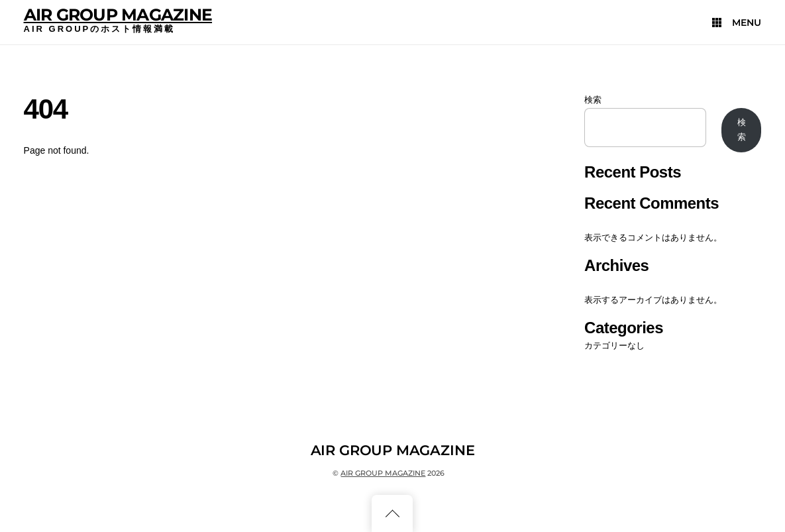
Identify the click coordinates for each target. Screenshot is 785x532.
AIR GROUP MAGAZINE (118, 15)
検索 (593, 100)
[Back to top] (392, 513)
